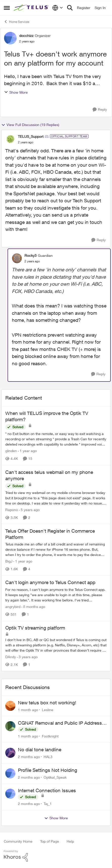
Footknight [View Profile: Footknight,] (50, 736)
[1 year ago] (27, 451)
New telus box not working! (47, 703)
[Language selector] (58, 8)
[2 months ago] (29, 757)
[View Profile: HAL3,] (10, 753)
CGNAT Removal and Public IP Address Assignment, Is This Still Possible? (60, 723)
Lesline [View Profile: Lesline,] (48, 709)
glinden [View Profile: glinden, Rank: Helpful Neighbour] (11, 451)
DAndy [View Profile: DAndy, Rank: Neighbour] (11, 657)
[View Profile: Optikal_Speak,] (10, 773)
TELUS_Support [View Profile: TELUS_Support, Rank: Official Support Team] (31, 136)
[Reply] (100, 110)
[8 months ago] (33, 607)
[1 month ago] (28, 709)
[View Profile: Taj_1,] (10, 794)
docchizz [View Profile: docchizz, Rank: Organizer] (26, 36)
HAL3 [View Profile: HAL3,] (48, 757)
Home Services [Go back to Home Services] (17, 22)
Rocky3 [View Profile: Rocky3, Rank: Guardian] (31, 255)
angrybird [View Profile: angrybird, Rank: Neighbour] (13, 607)
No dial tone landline (40, 750)
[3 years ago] (27, 657)
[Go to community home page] (32, 8)
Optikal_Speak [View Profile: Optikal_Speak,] (55, 777)
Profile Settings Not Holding (48, 770)
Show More (16, 92)
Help (70, 841)
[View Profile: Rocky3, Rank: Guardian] (17, 258)
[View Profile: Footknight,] (10, 726)
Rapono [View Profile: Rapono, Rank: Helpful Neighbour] (12, 510)
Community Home (18, 841)
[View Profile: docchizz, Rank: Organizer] (10, 38)
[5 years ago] (29, 510)
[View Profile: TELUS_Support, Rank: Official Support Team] (10, 139)
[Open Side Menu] (7, 8)
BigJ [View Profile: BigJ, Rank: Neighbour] (9, 561)
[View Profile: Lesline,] (10, 706)
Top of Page (50, 841)
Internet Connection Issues (47, 790)
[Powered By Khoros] (56, 856)
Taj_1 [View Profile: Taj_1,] (48, 804)
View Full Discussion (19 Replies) (30, 125)
